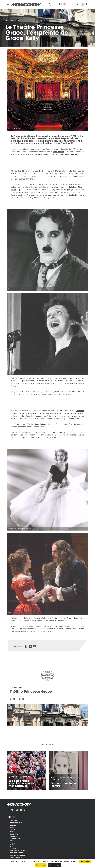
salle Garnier (58, 152)
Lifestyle (24, 21)
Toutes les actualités (18, 851)
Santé (12, 832)
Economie (14, 821)
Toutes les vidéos (17, 853)
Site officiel (19, 699)
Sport (12, 828)
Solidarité (14, 834)
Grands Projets (16, 857)
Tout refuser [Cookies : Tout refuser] (41, 865)
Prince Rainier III (41, 424)
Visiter (13, 844)
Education (14, 836)
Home (8, 44)
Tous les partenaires (18, 855)
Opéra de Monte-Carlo (68, 155)
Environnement (16, 823)
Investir (13, 849)
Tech (12, 841)
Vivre (12, 846)
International (15, 839)
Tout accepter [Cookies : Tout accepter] (85, 862)
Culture (11, 21)
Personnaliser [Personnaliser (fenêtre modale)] (54, 865)
